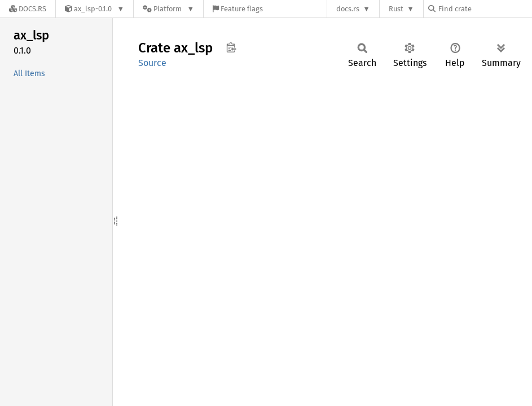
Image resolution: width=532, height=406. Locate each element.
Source (152, 63)
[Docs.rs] (28, 9)
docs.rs (348, 9)
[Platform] (168, 9)
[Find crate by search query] (485, 9)
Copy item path (231, 47)
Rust (396, 9)
